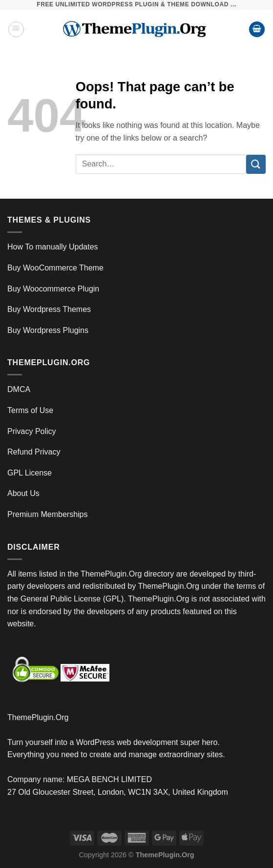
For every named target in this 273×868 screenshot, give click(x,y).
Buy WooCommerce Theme (55, 268)
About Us (23, 493)
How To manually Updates (53, 247)
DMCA (19, 389)
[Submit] (256, 164)
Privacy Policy (32, 431)
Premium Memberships (47, 514)
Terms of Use (30, 410)
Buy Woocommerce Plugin (53, 289)
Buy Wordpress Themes (49, 309)
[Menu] (16, 29)
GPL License (30, 473)
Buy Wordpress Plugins (48, 330)
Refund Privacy (34, 452)
